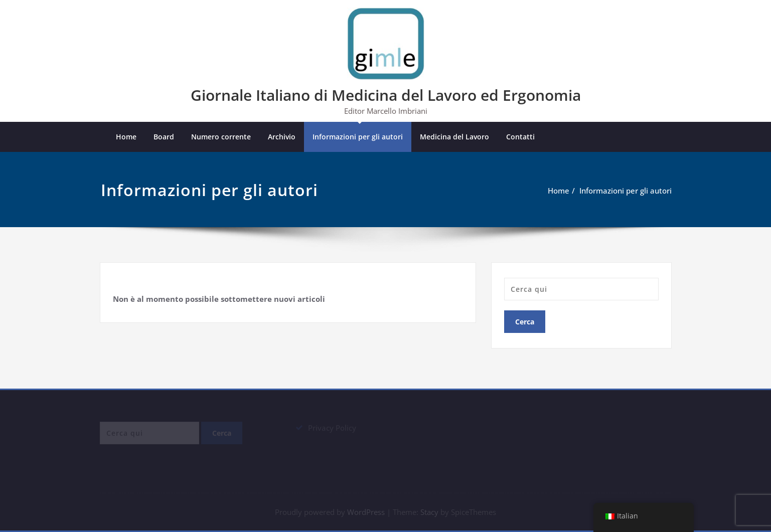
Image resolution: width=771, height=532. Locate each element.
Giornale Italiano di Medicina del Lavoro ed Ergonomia (386, 95)
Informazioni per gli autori (358, 137)
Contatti (520, 137)
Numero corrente (221, 137)
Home (126, 137)
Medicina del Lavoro (454, 137)
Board (164, 137)
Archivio (282, 137)
